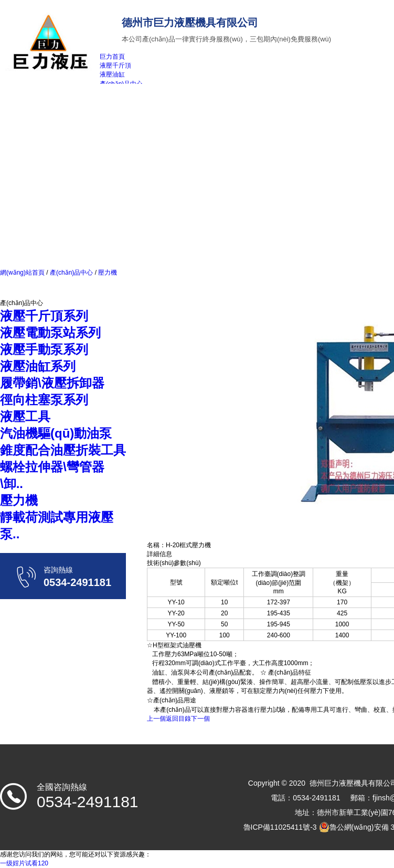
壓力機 (107, 273)
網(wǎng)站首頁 (22, 273)
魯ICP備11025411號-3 (280, 827)
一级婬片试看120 (24, 863)
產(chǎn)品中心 (72, 273)
